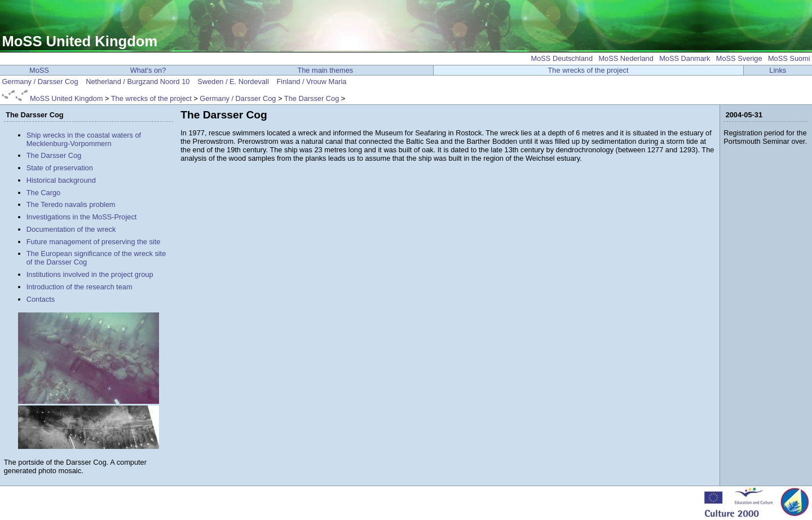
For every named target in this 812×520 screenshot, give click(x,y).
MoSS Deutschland (562, 58)
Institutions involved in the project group (90, 274)
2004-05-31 (744, 115)
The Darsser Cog (312, 98)
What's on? (148, 70)
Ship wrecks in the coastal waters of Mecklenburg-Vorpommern (84, 139)
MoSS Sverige (739, 58)
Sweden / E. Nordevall (233, 81)
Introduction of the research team (80, 287)
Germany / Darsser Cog (40, 81)
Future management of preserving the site (94, 242)
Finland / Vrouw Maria (311, 81)
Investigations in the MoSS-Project (82, 217)
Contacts (41, 299)
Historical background (61, 180)
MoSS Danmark (685, 58)
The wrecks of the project (588, 70)
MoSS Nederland (626, 58)
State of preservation (60, 168)
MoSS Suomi (789, 58)
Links (778, 70)
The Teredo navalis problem (71, 204)
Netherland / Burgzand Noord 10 (138, 81)
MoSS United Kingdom (80, 41)
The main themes (325, 70)
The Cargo (43, 193)
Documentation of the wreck (71, 229)
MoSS (39, 70)
